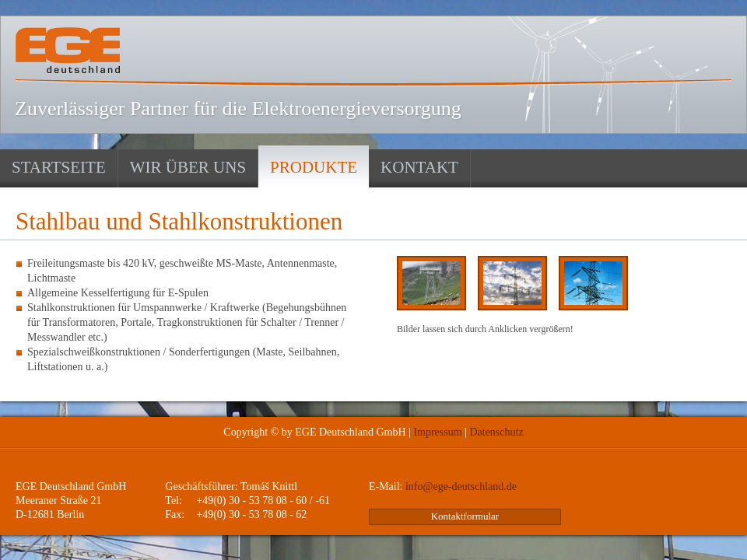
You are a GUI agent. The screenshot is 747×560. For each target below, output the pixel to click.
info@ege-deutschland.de (461, 486)
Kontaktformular (465, 516)
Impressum (437, 432)
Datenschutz (496, 432)
